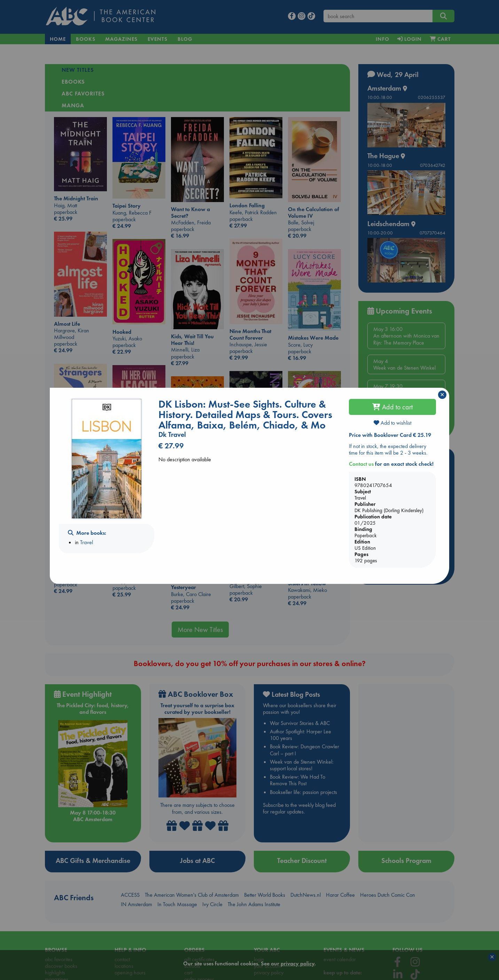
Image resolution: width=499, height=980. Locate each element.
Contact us (361, 464)
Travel (87, 542)
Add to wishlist (392, 423)
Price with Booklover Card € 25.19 (390, 435)
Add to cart (392, 407)
